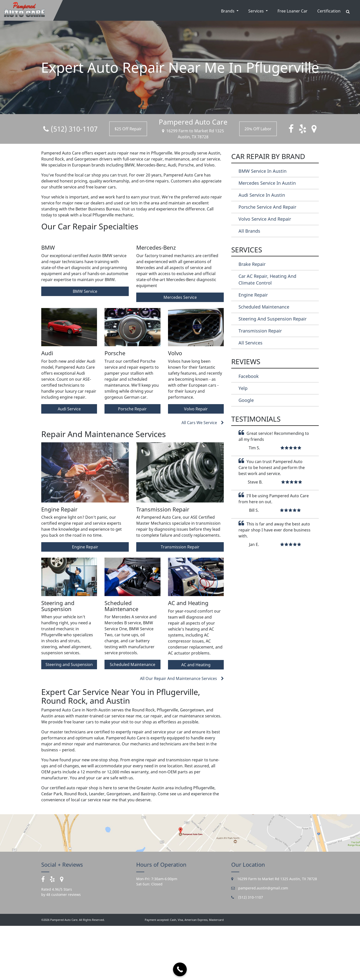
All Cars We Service (203, 477)
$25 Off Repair (128, 129)
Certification (329, 11)
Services (256, 11)
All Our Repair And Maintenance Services (182, 732)
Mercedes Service (180, 351)
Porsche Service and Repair (267, 207)
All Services (250, 343)
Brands (228, 11)
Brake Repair (252, 264)
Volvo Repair (196, 463)
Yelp (243, 388)
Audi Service (69, 463)
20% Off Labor (258, 129)
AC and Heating (196, 719)
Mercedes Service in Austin (267, 183)
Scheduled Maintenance (132, 719)
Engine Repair (85, 601)
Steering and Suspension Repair (272, 319)
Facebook (249, 376)
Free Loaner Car (292, 11)
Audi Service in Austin (262, 195)
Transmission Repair (180, 601)
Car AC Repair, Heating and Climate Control (267, 279)
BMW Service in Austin (262, 171)
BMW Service (85, 345)
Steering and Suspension (69, 719)
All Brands (249, 231)
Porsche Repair (132, 463)
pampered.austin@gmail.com (260, 942)
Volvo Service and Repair (265, 219)
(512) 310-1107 (70, 129)
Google (246, 400)
